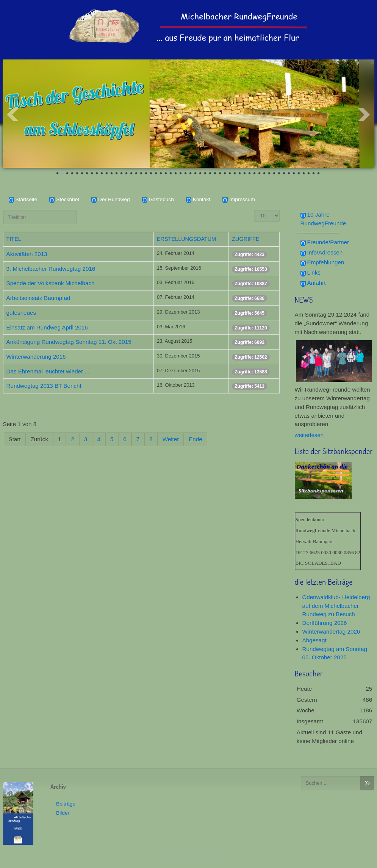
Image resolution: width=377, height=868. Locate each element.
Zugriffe (246, 239)
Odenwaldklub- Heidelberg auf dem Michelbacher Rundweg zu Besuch (336, 606)
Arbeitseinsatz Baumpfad (38, 298)
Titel (14, 239)
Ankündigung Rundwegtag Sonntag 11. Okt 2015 (69, 342)
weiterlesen (309, 435)
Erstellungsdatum (186, 239)
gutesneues (21, 313)
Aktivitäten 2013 (27, 254)
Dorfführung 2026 (325, 623)
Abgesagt (314, 640)
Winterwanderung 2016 (36, 357)
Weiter (171, 439)
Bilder (63, 813)
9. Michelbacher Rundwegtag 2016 (51, 269)
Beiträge (66, 803)
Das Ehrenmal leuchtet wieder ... (48, 371)
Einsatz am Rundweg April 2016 (47, 327)
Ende (195, 439)
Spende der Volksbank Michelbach (51, 283)
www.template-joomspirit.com (189, 861)
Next (364, 115)
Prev (13, 115)
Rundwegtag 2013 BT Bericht (44, 386)
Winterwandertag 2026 (331, 631)
